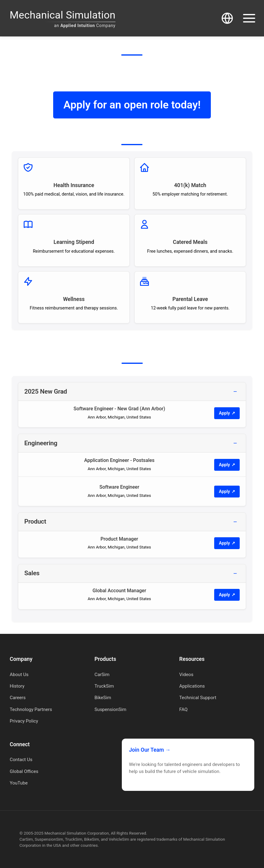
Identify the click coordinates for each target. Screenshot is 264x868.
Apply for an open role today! (132, 105)
